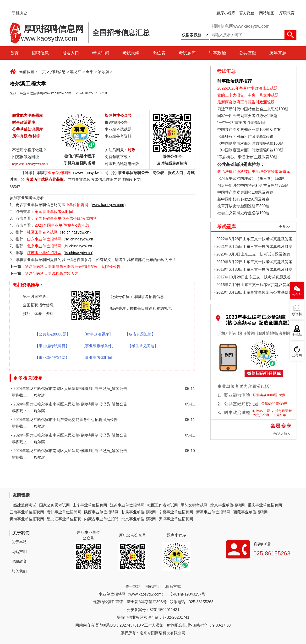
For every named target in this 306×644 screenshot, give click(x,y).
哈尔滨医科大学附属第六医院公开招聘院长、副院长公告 (73, 267)
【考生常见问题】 (143, 346)
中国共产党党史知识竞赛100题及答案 (249, 130)
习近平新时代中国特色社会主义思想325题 (253, 185)
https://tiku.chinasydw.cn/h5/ (30, 164)
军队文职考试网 (194, 505)
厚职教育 (287, 13)
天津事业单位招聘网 (176, 519)
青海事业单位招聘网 (27, 519)
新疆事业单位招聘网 (213, 512)
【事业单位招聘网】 (52, 358)
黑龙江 (76, 72)
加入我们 (19, 571)
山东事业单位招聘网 (90, 505)
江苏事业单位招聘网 (127, 505)
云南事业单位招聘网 (27, 512)
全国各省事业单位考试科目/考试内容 (66, 218)
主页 (42, 72)
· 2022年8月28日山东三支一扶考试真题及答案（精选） (253, 240)
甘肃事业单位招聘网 (139, 512)
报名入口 (71, 53)
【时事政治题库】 (98, 334)
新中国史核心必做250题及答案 (243, 199)
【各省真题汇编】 (140, 334)
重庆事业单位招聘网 (265, 505)
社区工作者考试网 (42, 232)
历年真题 (278, 53)
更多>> (284, 226)
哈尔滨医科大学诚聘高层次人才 (52, 274)
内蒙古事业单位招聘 (101, 519)
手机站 (297, 335)
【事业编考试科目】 (52, 346)
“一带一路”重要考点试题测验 (242, 123)
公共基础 (248, 53)
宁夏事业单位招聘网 (176, 512)
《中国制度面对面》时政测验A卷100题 (250, 143)
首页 (14, 53)
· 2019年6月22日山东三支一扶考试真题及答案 (253, 262)
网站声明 (19, 552)
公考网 (297, 355)
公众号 (297, 295)
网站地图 (267, 13)
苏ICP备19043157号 (188, 594)
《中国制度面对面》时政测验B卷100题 (250, 150)
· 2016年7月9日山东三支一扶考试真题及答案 (252, 285)
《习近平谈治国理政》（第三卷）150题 (249, 178)
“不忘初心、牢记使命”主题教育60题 (247, 157)
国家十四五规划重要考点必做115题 (247, 116)
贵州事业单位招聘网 (64, 512)
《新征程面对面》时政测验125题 (245, 136)
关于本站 (19, 542)
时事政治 (217, 53)
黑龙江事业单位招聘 (64, 519)
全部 (90, 72)
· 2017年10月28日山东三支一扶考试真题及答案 (252, 278)
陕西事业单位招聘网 (101, 512)
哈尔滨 (104, 72)
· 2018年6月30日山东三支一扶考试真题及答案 (253, 269)
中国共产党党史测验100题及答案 (245, 192)
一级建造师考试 (23, 505)
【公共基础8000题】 (53, 334)
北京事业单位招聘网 (228, 505)
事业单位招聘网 (57, 173)
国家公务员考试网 (55, 505)
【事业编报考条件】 (98, 346)
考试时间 (101, 53)
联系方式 (173, 587)
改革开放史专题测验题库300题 (243, 206)
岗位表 (159, 53)
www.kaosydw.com (91, 173)
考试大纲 (131, 53)
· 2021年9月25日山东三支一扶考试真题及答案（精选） (253, 247)
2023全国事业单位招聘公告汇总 (62, 225)
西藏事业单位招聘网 (251, 512)
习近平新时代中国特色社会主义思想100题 (253, 109)
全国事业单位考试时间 (54, 212)
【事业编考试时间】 (98, 358)
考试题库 (187, 53)
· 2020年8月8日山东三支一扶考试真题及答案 (252, 254)
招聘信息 (40, 53)
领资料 (297, 314)
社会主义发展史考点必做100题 (243, 213)
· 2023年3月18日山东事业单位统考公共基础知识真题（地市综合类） (253, 293)
